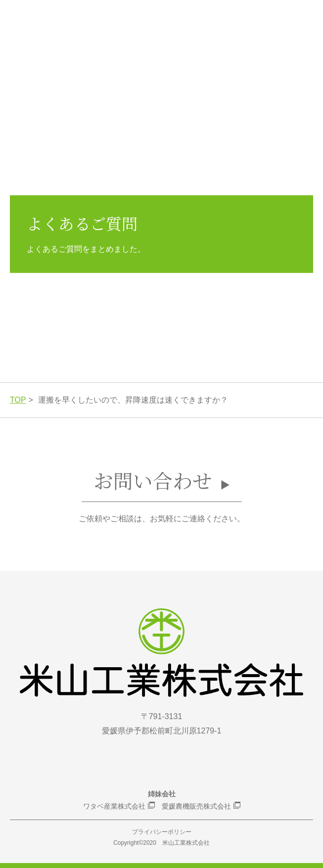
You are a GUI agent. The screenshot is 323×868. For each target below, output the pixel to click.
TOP (18, 400)
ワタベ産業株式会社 (114, 806)
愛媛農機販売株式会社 (196, 806)
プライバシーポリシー (162, 832)
